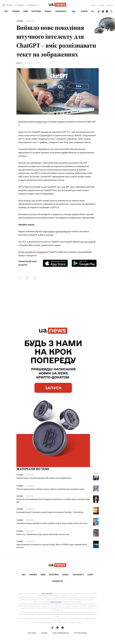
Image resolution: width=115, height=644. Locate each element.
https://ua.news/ (47, 593)
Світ (6, 11)
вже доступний (88, 242)
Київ (26, 11)
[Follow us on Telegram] (107, 12)
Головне (20, 21)
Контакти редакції (81, 633)
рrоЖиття (57, 581)
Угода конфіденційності (61, 633)
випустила (41, 122)
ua (92, 11)
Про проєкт (32, 633)
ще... (74, 11)
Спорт (90, 575)
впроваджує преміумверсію (57, 231)
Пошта (84, 11)
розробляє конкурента (37, 252)
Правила (44, 633)
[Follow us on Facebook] (103, 12)
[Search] (111, 11)
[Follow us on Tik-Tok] (99, 12)
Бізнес (48, 11)
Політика (36, 11)
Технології (61, 11)
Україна (16, 11)
